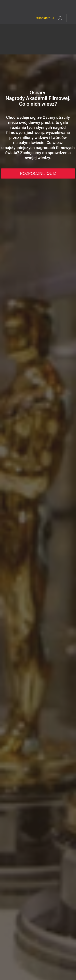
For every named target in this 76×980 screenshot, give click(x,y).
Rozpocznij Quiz (38, 173)
